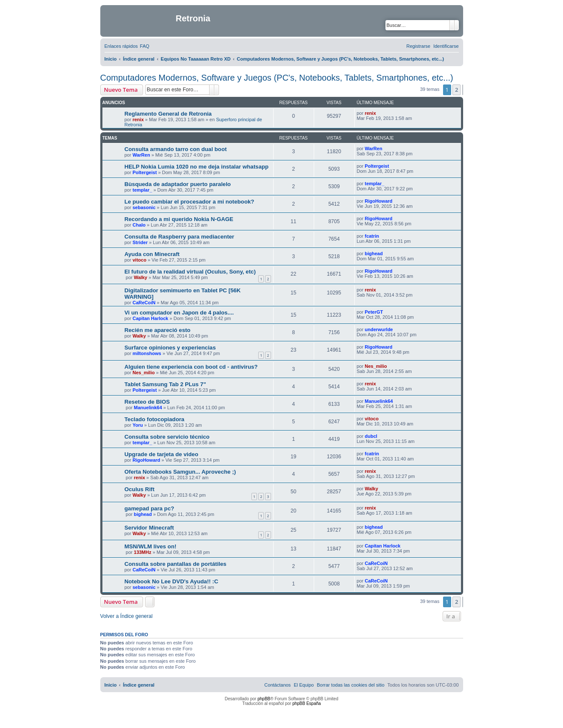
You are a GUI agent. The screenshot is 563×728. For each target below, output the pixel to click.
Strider (140, 242)
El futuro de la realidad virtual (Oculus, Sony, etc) (190, 272)
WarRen (141, 155)
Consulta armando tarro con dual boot (176, 149)
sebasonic (144, 207)
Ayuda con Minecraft (152, 254)
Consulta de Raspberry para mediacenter (179, 237)
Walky (141, 277)
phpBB (264, 699)
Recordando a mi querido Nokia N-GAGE (179, 219)
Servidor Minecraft (149, 528)
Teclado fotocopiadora (155, 419)
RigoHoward (378, 201)
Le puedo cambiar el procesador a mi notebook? (190, 202)
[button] (463, 90)
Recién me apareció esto (158, 330)
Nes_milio (143, 373)
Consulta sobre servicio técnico (167, 437)
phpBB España (307, 703)
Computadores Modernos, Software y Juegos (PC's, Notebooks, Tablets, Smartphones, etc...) (277, 78)
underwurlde (379, 329)
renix (138, 119)
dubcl (371, 436)
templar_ (142, 190)
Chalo (139, 225)
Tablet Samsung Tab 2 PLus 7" (165, 384)
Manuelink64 (148, 408)
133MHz (143, 552)
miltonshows (147, 353)
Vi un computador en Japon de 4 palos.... (179, 313)
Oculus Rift (140, 489)
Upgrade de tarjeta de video (162, 454)
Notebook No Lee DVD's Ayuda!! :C (172, 581)
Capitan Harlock (150, 318)
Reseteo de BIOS (147, 402)
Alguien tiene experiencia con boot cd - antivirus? (191, 367)
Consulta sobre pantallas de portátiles (176, 564)
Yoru (137, 425)
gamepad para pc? (150, 508)
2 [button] (457, 90)
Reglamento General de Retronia (168, 114)
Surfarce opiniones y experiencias (170, 348)
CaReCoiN (144, 303)
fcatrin (372, 236)
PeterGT (374, 312)
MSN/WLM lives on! (151, 546)
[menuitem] (145, 46)
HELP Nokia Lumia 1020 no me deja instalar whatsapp (197, 167)
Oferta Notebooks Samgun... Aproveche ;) (180, 472)
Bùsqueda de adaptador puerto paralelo (178, 184)
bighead (373, 253)
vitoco (139, 260)
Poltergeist (144, 172)
